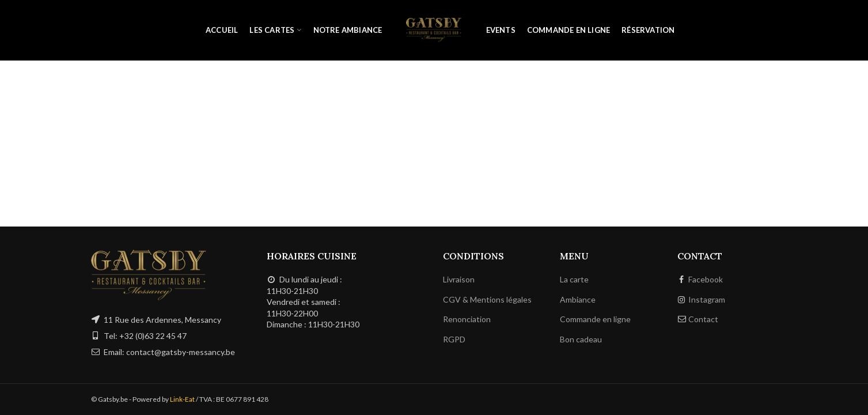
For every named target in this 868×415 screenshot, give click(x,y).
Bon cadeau (581, 339)
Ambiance (578, 299)
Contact (703, 319)
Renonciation (467, 319)
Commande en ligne (595, 319)
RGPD (454, 339)
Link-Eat (182, 399)
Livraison (459, 279)
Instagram (707, 299)
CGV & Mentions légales (487, 299)
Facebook (706, 279)
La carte (574, 279)
